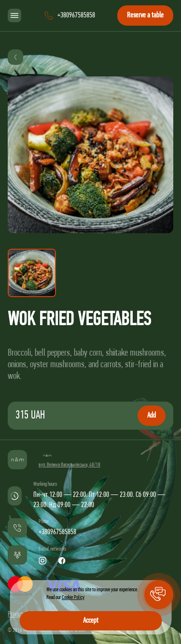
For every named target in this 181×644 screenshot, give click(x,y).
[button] (159, 595)
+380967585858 (57, 532)
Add (152, 416)
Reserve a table (145, 15)
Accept (91, 621)
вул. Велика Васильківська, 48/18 (70, 465)
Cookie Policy (73, 598)
